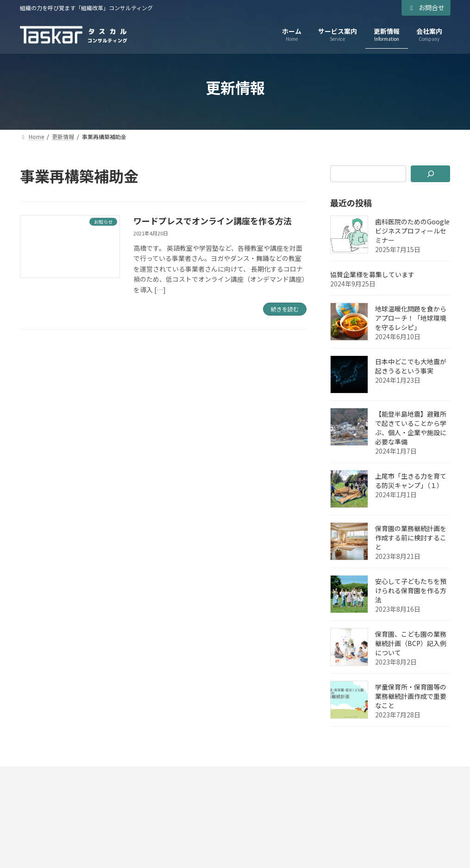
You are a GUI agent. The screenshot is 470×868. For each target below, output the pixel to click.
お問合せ (426, 7)
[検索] (431, 174)
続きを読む (285, 309)
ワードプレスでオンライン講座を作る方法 (213, 221)
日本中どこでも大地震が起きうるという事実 (411, 366)
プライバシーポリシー (63, 776)
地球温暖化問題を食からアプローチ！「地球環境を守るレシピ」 (411, 318)
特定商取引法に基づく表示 (156, 776)
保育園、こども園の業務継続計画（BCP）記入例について (411, 643)
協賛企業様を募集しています (372, 274)
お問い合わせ (236, 776)
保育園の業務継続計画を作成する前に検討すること (411, 538)
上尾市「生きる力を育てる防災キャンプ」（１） (411, 481)
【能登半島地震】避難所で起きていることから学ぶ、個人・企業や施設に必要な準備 (411, 428)
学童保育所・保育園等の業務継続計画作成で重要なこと (411, 696)
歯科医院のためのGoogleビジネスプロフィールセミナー (412, 231)
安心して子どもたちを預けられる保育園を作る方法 (411, 590)
